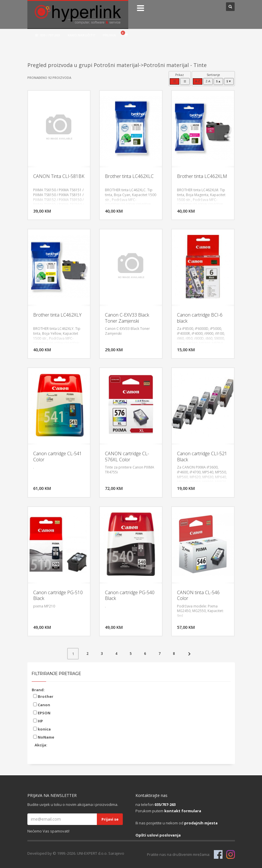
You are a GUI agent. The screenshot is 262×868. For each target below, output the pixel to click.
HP (38, 721)
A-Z (198, 81)
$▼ (229, 81)
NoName (44, 737)
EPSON (42, 713)
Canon (42, 705)
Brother (43, 696)
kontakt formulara (183, 811)
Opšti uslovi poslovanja (158, 835)
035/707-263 (165, 804)
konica (42, 729)
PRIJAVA (109, 35)
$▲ (218, 81)
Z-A (208, 81)
